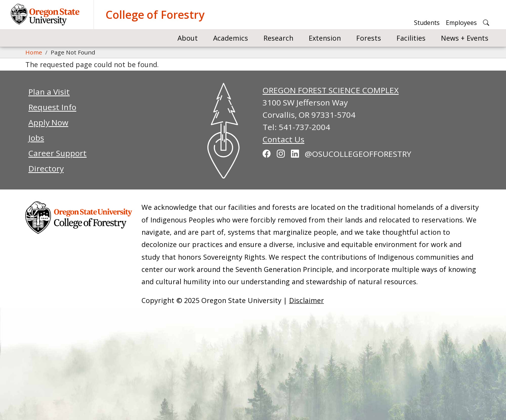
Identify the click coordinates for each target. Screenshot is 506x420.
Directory (46, 168)
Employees (461, 23)
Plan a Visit (49, 92)
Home (34, 52)
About (188, 38)
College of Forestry (155, 14)
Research (278, 38)
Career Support (58, 153)
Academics (231, 38)
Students (427, 23)
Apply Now (48, 122)
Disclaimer (306, 300)
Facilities (411, 38)
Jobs (36, 138)
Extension (325, 38)
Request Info (52, 107)
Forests (369, 38)
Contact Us (283, 139)
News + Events (465, 38)
